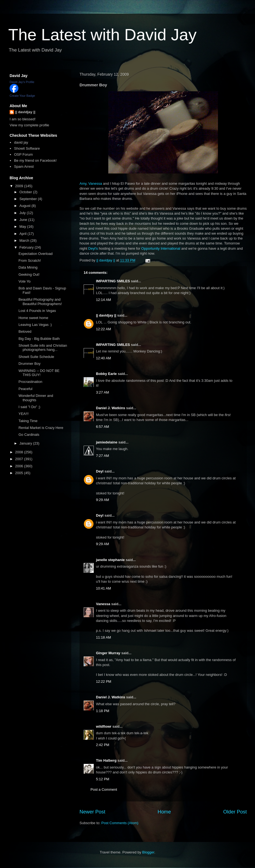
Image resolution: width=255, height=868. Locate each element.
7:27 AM (103, 456)
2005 (20, 473)
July (23, 213)
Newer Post (92, 812)
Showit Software (27, 148)
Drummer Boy (29, 364)
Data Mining (28, 267)
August (25, 206)
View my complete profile (29, 125)
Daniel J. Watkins (110, 408)
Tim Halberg (106, 760)
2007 (20, 459)
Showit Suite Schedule (36, 357)
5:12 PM (103, 779)
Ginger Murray (108, 653)
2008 (20, 452)
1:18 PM (103, 711)
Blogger (148, 852)
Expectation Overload (35, 254)
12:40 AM (104, 358)
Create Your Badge (22, 96)
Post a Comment (104, 789)
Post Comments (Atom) (120, 823)
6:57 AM (103, 427)
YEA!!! (23, 414)
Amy (83, 183)
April (24, 234)
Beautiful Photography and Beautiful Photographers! (40, 302)
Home (164, 812)
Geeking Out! (29, 274)
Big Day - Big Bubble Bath (39, 339)
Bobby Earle (106, 374)
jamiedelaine (107, 442)
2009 (20, 186)
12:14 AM (104, 300)
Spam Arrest (24, 167)
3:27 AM (103, 392)
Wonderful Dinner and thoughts (36, 398)
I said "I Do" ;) (29, 407)
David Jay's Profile (22, 82)
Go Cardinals (29, 435)
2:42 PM (103, 745)
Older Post (235, 812)
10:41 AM (104, 588)
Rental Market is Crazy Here (41, 428)
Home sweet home (33, 318)
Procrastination (30, 382)
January (26, 443)
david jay (21, 142)
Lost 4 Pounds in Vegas (37, 311)
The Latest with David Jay (102, 35)
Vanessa (95, 183)
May (23, 227)
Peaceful (25, 389)
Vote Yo (24, 281)
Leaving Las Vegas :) (35, 325)
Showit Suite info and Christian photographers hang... (43, 348)
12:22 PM (104, 681)
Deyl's (93, 248)
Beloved (25, 331)
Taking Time (28, 421)
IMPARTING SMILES (113, 281)
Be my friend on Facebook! (35, 160)
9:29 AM (103, 500)
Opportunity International (161, 248)
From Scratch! (30, 261)
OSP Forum (23, 154)
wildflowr (104, 726)
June (24, 220)
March (25, 241)
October (26, 192)
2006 (20, 466)
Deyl (100, 471)
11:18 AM (104, 637)
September (29, 199)
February (27, 247)
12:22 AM (104, 329)
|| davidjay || (106, 315)
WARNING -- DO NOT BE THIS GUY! (39, 373)
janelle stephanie (110, 560)
